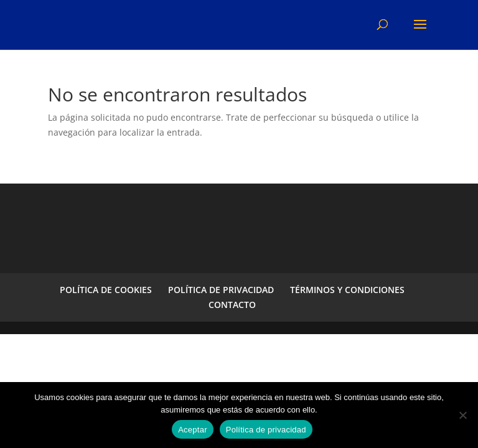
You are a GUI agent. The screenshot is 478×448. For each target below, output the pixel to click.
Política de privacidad (266, 430)
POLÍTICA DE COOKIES (106, 290)
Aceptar (193, 430)
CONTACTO (232, 305)
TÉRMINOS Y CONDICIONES (347, 290)
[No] (462, 415)
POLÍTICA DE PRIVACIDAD (221, 290)
